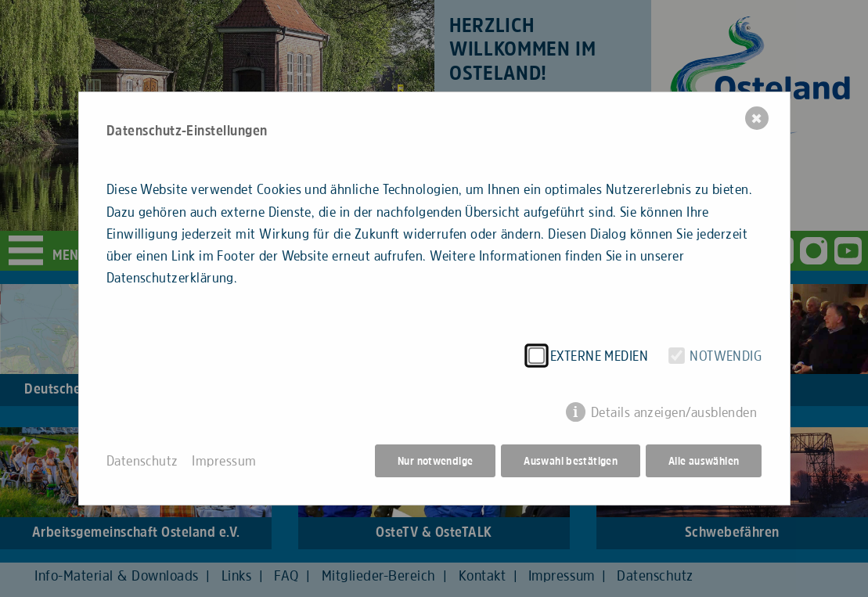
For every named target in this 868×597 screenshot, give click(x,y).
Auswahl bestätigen (571, 461)
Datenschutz (142, 461)
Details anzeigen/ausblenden (674, 412)
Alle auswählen (704, 461)
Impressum (224, 461)
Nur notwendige (435, 461)
